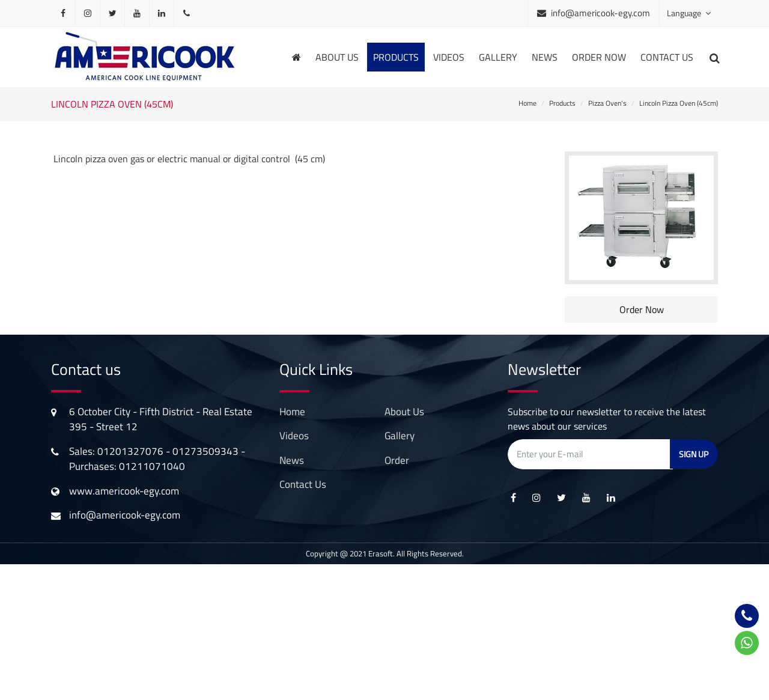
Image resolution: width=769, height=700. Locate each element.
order (397, 460)
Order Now (642, 309)
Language (689, 13)
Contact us (667, 57)
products (396, 57)
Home (527, 103)
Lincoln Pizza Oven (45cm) (679, 103)
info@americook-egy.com (600, 13)
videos (449, 57)
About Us (404, 412)
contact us (303, 484)
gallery (498, 57)
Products (562, 103)
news (545, 57)
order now (599, 57)
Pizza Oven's (607, 103)
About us (337, 57)
